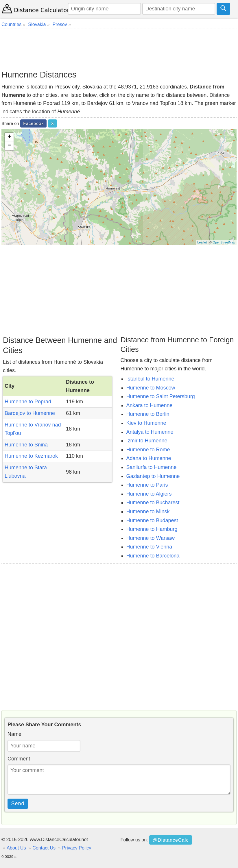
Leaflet (202, 242)
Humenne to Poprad (28, 402)
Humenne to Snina (26, 445)
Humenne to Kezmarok (31, 456)
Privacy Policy (77, 848)
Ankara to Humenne (150, 405)
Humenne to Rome (148, 450)
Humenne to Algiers (149, 494)
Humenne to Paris (147, 485)
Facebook (33, 123)
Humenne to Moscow (151, 388)
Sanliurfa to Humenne (152, 467)
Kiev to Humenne (146, 423)
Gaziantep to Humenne (153, 476)
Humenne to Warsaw (151, 538)
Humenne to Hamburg (152, 529)
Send (18, 804)
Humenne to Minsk (148, 511)
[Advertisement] (119, 49)
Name (14, 734)
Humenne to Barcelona (153, 556)
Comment (19, 759)
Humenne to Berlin (148, 414)
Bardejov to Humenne (30, 413)
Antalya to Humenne (150, 432)
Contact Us (44, 848)
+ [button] (9, 137)
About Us (16, 848)
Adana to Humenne (149, 458)
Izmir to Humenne (147, 441)
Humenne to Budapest (152, 520)
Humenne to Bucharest (153, 503)
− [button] (9, 146)
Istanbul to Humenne (150, 379)
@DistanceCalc (171, 840)
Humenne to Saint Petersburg (161, 396)
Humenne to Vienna (149, 547)
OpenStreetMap (224, 242)
